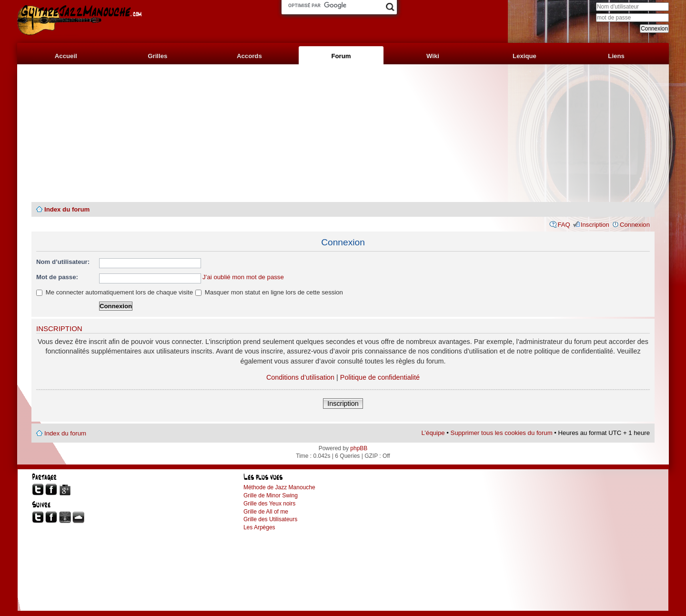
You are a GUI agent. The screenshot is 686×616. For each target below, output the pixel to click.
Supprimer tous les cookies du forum (502, 433)
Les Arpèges (259, 527)
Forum (341, 56)
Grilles (157, 56)
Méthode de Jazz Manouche (279, 487)
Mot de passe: (57, 277)
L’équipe (433, 433)
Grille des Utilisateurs (270, 519)
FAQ (564, 225)
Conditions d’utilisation (300, 377)
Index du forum (67, 209)
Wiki (433, 56)
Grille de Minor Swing (271, 495)
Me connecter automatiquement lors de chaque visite (115, 292)
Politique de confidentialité (380, 377)
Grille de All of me (266, 512)
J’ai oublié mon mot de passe (243, 277)
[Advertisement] (343, 133)
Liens (616, 56)
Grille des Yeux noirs (269, 504)
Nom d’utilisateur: (63, 262)
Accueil (66, 56)
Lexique (525, 56)
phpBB (359, 448)
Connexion (635, 225)
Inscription (595, 225)
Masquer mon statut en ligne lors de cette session (269, 292)
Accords (249, 56)
